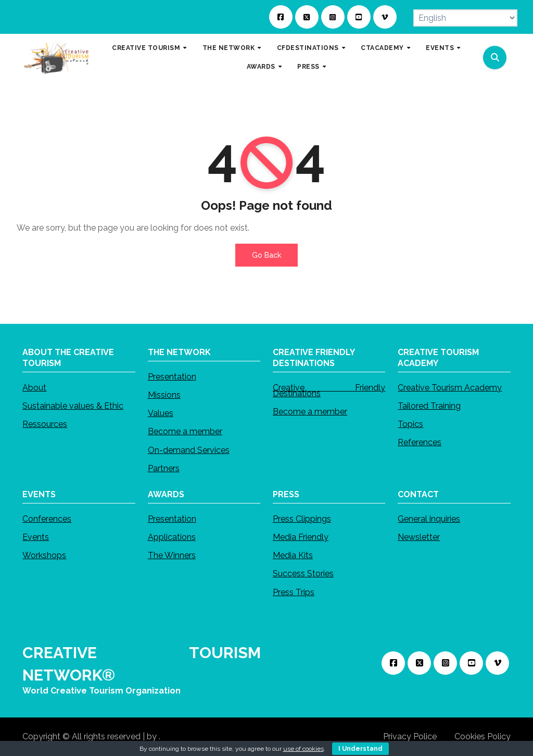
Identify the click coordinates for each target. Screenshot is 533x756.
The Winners (172, 555)
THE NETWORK (230, 48)
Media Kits (293, 555)
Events (36, 537)
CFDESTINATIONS (309, 48)
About (34, 388)
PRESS (309, 67)
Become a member (185, 432)
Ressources (45, 424)
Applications (172, 537)
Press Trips (294, 592)
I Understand (360, 749)
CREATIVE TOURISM (147, 48)
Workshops (44, 555)
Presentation (172, 377)
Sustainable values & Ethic (73, 406)
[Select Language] (465, 18)
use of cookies (303, 749)
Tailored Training (429, 406)
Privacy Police (410, 736)
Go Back (266, 255)
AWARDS (262, 67)
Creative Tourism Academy (450, 388)
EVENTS (441, 48)
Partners (164, 468)
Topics (410, 424)
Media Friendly (301, 537)
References (420, 442)
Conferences (47, 519)
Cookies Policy (483, 736)
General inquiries (429, 519)
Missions (164, 395)
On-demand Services (189, 450)
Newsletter (419, 537)
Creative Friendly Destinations (329, 390)
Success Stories (303, 574)
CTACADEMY (383, 48)
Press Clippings (302, 519)
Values (161, 413)
